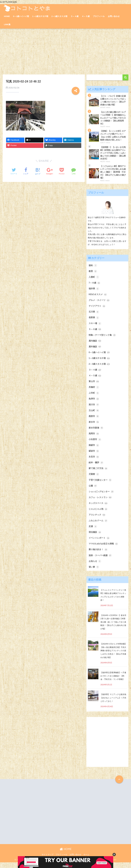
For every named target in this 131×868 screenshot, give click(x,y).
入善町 (94, 279)
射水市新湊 (96, 431)
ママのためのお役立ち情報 (104, 549)
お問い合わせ (114, 16)
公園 (93, 490)
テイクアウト (97, 308)
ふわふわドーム (99, 526)
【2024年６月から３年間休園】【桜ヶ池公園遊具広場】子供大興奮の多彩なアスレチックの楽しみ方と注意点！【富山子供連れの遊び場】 (114, 656)
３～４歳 (75, 16)
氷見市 (94, 461)
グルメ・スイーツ (100, 302)
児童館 (94, 478)
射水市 (94, 426)
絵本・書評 (96, 467)
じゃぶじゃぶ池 (99, 514)
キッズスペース (99, 508)
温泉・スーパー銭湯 (101, 561)
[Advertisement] (65, 52)
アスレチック (97, 520)
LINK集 (7, 24)
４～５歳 (86, 16)
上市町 (94, 396)
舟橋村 (94, 390)
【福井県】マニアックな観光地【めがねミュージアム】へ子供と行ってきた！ (113, 703)
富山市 (94, 384)
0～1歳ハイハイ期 (21, 16)
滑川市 (94, 408)
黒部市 (94, 420)
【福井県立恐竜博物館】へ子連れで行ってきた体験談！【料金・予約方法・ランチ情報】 (113, 682)
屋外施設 (95, 349)
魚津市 (94, 402)
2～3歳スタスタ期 (59, 16)
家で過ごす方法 (99, 473)
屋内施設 (95, 343)
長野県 (94, 320)
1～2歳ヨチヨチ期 (40, 16)
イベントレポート (100, 543)
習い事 (94, 573)
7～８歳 (95, 284)
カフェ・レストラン (101, 502)
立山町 (94, 414)
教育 (93, 273)
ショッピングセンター (102, 496)
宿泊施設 (95, 537)
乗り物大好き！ (99, 555)
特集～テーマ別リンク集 (103, 337)
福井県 (94, 290)
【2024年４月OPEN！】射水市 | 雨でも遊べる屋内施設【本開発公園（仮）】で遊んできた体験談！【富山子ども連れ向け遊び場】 (113, 628)
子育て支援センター (101, 484)
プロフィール (99, 16)
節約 (93, 267)
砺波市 (94, 455)
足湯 (93, 531)
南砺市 (94, 449)
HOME (7, 16)
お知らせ (95, 567)
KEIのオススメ (98, 296)
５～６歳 (95, 331)
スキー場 (95, 326)
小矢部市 (95, 443)
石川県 (94, 314)
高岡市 (94, 437)
